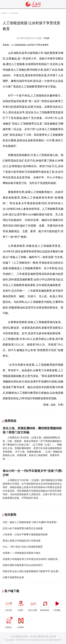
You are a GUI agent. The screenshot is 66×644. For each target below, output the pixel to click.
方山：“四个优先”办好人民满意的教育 (23, 547)
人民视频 (57, 605)
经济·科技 (14, 13)
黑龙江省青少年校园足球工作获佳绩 (22, 541)
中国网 (46, 38)
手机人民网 (33, 605)
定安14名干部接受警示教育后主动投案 (23, 528)
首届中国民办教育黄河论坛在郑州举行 (23, 565)
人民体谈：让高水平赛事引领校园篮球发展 (25, 534)
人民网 (4, 13)
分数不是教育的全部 (13, 577)
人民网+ (21, 605)
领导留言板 (45, 605)
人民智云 (9, 622)
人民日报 (9, 605)
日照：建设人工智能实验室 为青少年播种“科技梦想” (30, 522)
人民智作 (21, 622)
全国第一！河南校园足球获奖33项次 (22, 553)
